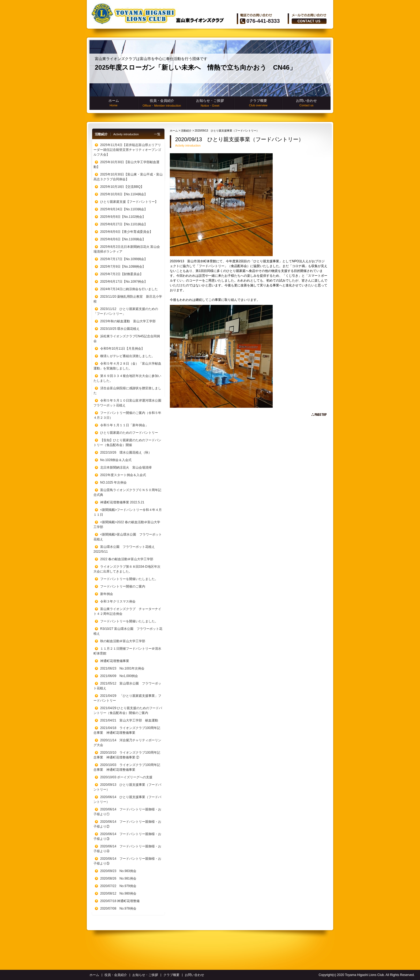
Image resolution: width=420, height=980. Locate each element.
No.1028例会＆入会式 (116, 460)
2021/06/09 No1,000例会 (119, 676)
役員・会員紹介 (162, 103)
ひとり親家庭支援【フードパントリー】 (129, 202)
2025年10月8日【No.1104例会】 (124, 194)
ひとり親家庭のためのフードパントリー (129, 433)
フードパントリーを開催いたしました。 (129, 579)
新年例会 (107, 594)
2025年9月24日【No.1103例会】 (124, 209)
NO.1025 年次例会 (113, 482)
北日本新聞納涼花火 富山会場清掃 (126, 467)
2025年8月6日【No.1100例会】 (123, 239)
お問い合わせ (306, 103)
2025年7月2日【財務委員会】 (122, 274)
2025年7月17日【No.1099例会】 (124, 259)
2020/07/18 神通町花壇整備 (120, 901)
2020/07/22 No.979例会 (118, 886)
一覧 (157, 134)
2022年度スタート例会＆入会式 (123, 475)
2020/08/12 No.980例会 (118, 893)
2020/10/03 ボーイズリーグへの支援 (126, 777)
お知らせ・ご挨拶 (210, 103)
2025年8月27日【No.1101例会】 (124, 224)
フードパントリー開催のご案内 (123, 586)
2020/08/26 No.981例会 (118, 878)
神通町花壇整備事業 (115, 661)
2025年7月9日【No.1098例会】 (123, 267)
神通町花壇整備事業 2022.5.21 (122, 502)
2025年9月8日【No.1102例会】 (123, 217)
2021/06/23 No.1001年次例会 (122, 668)
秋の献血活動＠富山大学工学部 (123, 641)
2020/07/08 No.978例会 (118, 908)
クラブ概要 (258, 103)
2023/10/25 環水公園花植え (120, 329)
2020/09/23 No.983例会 (118, 871)
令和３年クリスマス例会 (118, 601)
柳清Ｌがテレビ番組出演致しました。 (127, 356)
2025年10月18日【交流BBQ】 (122, 187)
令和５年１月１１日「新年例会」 (124, 425)
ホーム (114, 103)
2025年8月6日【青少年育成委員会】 (126, 232)
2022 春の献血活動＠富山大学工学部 (127, 559)
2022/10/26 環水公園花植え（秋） (126, 452)
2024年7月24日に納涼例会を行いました (129, 289)
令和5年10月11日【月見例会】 (122, 349)
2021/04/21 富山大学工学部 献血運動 (129, 720)
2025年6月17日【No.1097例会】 (124, 282)
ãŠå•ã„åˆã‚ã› (309, 21)
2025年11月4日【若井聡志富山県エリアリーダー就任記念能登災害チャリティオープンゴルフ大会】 (127, 150)
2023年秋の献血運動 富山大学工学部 (128, 321)
